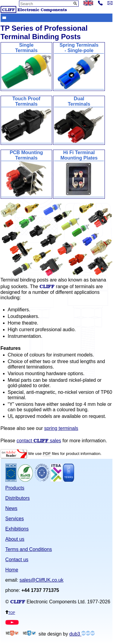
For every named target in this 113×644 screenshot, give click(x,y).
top (10, 612)
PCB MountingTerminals (26, 174)
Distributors (18, 498)
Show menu (4, 17)
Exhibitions (17, 529)
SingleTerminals (26, 66)
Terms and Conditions (29, 549)
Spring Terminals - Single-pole (79, 66)
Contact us (17, 560)
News (11, 508)
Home (12, 570)
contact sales (39, 441)
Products (15, 488)
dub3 (82, 634)
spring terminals (61, 428)
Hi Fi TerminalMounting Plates (79, 174)
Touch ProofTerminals (26, 120)
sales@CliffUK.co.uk (42, 580)
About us (15, 539)
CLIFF (8, 9)
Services (15, 519)
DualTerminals (79, 120)
